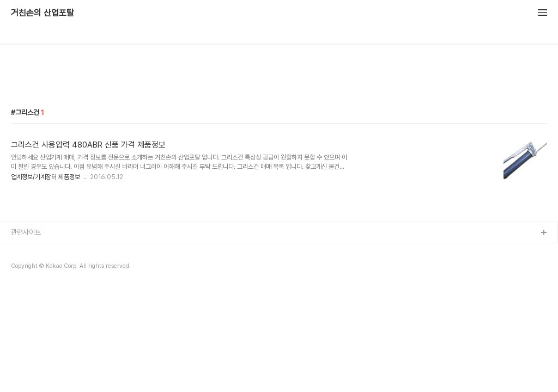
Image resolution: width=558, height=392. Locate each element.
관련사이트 (26, 232)
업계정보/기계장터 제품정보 (46, 177)
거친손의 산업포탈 (43, 13)
